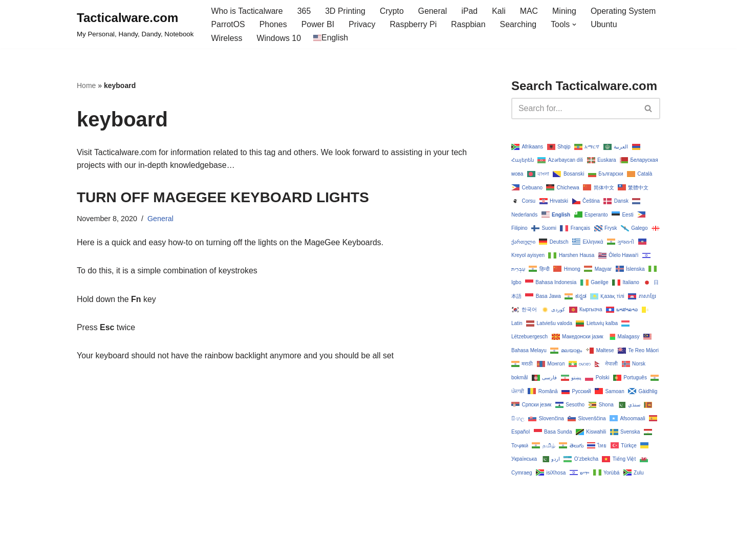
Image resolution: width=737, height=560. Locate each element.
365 (305, 11)
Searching (519, 25)
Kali (500, 11)
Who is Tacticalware (247, 11)
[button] (576, 25)
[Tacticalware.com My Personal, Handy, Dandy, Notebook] (135, 25)
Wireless (226, 38)
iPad (470, 11)
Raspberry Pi (414, 25)
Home (86, 86)
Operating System (625, 11)
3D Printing (346, 11)
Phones (273, 25)
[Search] (574, 109)
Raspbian (469, 25)
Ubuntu (605, 25)
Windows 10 (279, 38)
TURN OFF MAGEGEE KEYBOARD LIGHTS (223, 198)
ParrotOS (228, 25)
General (434, 11)
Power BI (318, 25)
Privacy (362, 25)
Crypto (392, 11)
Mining (566, 11)
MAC (530, 11)
